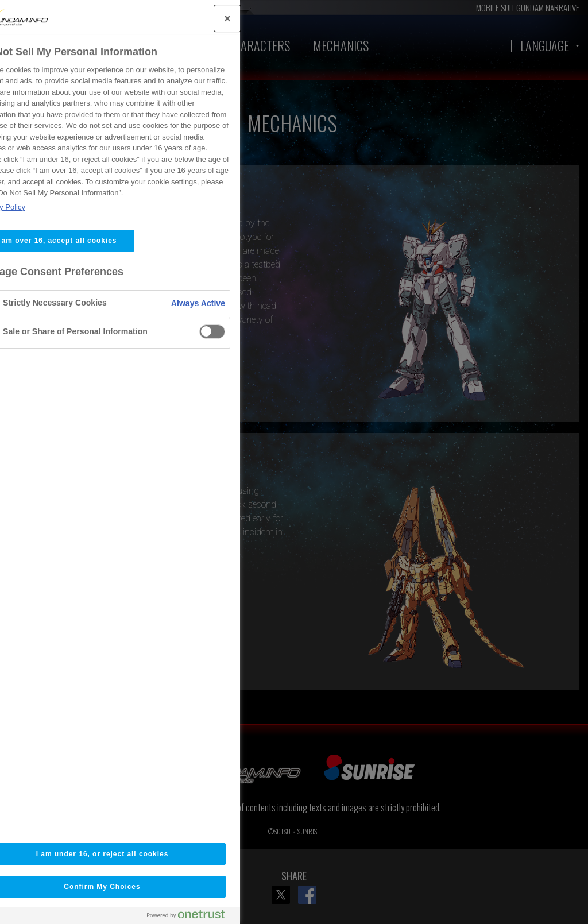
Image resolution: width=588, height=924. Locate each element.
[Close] (164, 18)
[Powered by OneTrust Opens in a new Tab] (127, 917)
